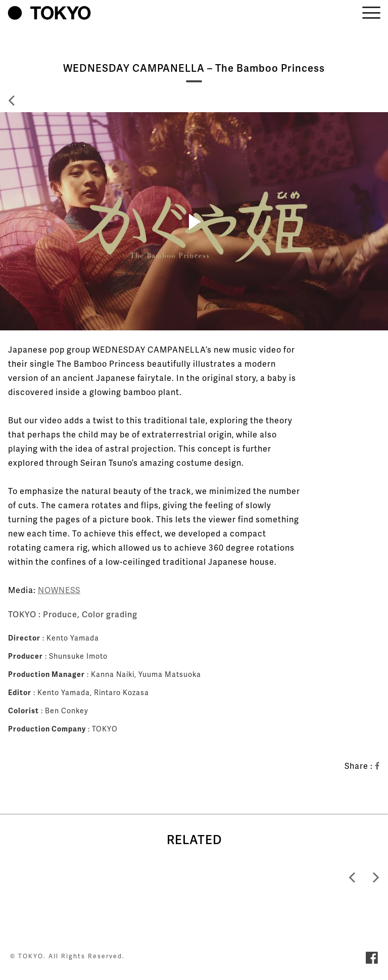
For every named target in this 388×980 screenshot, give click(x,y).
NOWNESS (59, 590)
